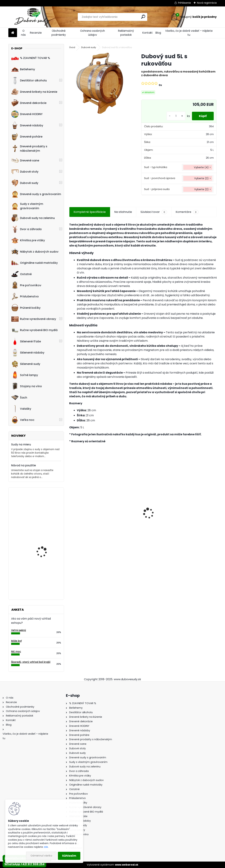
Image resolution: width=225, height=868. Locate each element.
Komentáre (187, 212)
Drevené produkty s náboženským (29, 149)
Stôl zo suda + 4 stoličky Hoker (93, 518)
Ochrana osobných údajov (93, 33)
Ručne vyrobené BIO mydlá (34, 330)
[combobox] (198, 167)
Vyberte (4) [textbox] (201, 167)
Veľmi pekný (19, 630)
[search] (143, 17)
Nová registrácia (207, 3)
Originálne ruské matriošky (35, 263)
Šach (19, 397)
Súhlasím (69, 856)
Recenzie (36, 33)
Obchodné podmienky (59, 33)
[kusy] (176, 116)
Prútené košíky (26, 308)
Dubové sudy (25, 183)
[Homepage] (13, 33)
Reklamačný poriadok (126, 33)
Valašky (21, 409)
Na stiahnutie (123, 212)
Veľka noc (23, 420)
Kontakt (148, 33)
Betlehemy (23, 69)
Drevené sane (25, 160)
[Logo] (32, 17)
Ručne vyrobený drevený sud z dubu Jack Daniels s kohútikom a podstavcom (193, 518)
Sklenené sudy (26, 364)
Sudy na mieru (21, 444)
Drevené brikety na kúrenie (34, 92)
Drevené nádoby (27, 125)
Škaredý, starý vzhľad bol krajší (31, 662)
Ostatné (21, 274)
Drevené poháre (27, 137)
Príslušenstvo (25, 297)
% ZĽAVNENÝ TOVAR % (31, 58)
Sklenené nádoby (28, 353)
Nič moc (16, 652)
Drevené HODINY (27, 114)
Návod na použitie (23, 465)
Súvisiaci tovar (154, 212)
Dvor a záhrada (26, 229)
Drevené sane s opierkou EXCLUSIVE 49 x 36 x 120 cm (140, 518)
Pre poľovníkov (26, 285)
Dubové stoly (25, 172)
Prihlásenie (184, 3)
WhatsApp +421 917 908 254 (24, 864)
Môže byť (16, 641)
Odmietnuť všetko (41, 856)
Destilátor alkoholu (29, 81)
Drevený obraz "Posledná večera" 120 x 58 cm (46, 505)
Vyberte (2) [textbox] (201, 178)
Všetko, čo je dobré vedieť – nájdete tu (189, 33)
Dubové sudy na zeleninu (33, 218)
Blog (158, 33)
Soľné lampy (25, 375)
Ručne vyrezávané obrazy (34, 319)
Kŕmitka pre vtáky (28, 240)
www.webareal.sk (127, 865)
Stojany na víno (27, 386)
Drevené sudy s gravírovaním (36, 194)
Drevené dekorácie (29, 103)
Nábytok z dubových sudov (35, 252)
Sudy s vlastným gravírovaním (27, 206)
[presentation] (71, 507)
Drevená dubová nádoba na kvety (42, 575)
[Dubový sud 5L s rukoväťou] (100, 83)
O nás (23, 33)
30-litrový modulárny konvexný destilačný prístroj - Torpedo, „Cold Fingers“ (46, 544)
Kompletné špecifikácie (90, 212)
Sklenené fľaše (26, 341)
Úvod (72, 47)
